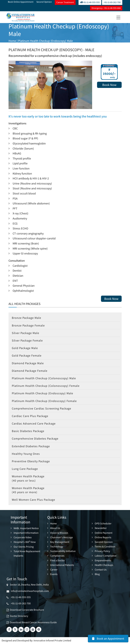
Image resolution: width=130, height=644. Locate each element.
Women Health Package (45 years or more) (28, 490)
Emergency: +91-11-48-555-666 (106, 8)
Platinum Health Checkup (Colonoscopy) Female (46, 386)
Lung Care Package (25, 469)
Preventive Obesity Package (31, 461)
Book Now (109, 85)
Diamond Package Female (30, 371)
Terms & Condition (105, 547)
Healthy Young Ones (26, 454)
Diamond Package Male (28, 363)
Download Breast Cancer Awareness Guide (33, 622)
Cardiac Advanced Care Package (34, 423)
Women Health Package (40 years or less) (28, 478)
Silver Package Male (25, 333)
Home (12, 41)
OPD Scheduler (103, 523)
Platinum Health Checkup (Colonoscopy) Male (44, 378)
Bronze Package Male (26, 318)
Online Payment (104, 533)
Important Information (26, 533)
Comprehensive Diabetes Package (35, 439)
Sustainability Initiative (63, 551)
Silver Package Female (27, 340)
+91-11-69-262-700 (112, 2)
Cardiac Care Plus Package (30, 416)
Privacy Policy (102, 551)
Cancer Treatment (65, 2)
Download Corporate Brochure (27, 610)
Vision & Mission (59, 533)
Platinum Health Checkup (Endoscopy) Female (44, 401)
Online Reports (103, 537)
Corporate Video (23, 537)
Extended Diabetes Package (31, 446)
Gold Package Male (25, 348)
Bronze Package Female (28, 325)
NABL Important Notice (26, 528)
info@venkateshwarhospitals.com (29, 591)
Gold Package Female (27, 355)
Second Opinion (44, 2)
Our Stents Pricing (24, 547)
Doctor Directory (19, 616)
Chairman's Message (61, 537)
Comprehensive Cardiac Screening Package (41, 408)
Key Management (60, 542)
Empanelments (103, 560)
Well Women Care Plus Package (33, 500)
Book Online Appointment (21, 2)
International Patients (62, 565)
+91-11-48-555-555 (90, 2)
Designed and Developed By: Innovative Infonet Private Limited (36, 640)
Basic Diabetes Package (28, 431)
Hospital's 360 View (25, 542)
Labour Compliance (106, 556)
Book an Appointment (108, 639)
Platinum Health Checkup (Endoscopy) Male (45, 41)
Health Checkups (104, 565)
